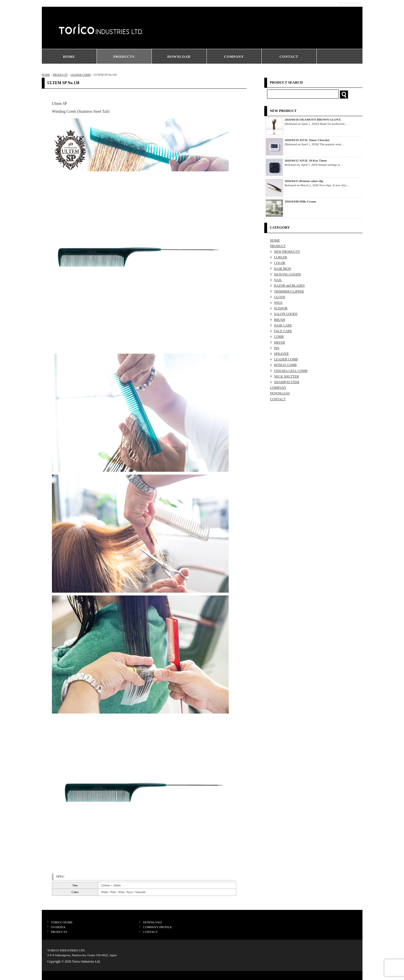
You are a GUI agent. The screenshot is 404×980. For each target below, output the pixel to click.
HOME (69, 57)
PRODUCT (278, 246)
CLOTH (280, 297)
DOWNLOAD (179, 57)
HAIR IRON (283, 269)
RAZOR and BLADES (290, 286)
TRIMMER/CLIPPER (289, 291)
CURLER (281, 257)
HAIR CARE (283, 325)
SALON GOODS (286, 314)
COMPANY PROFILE (158, 927)
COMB (279, 337)
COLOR (280, 263)
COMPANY (234, 57)
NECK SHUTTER (287, 376)
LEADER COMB (80, 75)
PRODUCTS (124, 57)
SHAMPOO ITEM (287, 382)
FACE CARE (283, 331)
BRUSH (280, 320)
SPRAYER (281, 354)
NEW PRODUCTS (287, 252)
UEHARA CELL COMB (291, 371)
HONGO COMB (285, 365)
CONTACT (289, 57)
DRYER (280, 342)
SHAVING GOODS (288, 274)
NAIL (278, 280)
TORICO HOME (62, 922)
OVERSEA (58, 927)
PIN (277, 348)
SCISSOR (281, 308)
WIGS (278, 303)
